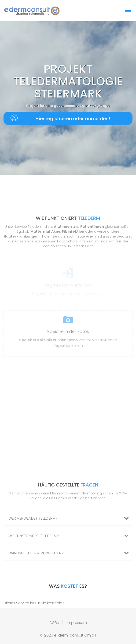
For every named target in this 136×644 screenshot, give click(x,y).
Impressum (77, 623)
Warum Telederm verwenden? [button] (70, 553)
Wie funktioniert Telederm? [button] (70, 536)
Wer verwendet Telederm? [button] (70, 518)
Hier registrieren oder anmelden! (60, 118)
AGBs (54, 623)
